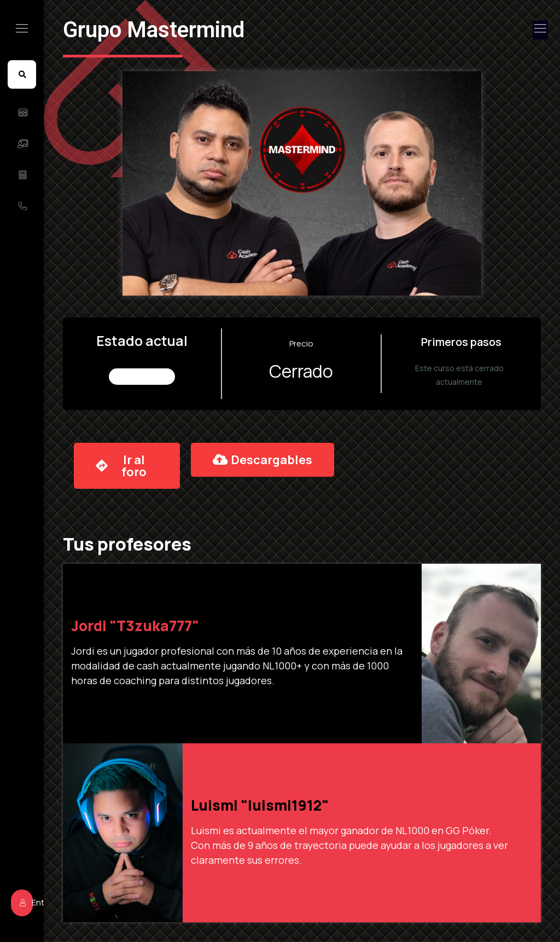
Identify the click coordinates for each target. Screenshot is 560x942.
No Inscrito (142, 376)
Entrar (26, 899)
